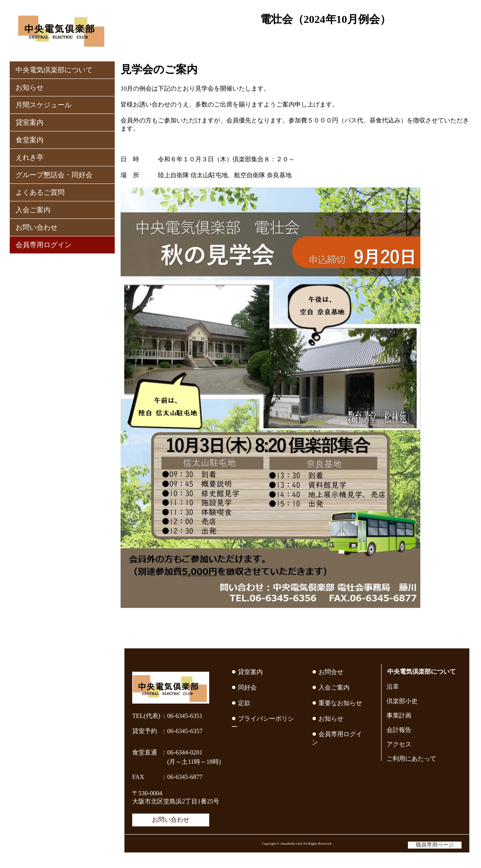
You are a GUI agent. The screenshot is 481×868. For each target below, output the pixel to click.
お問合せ (331, 672)
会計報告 (399, 730)
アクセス (399, 744)
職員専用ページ (435, 845)
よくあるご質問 (40, 192)
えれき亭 (30, 157)
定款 (244, 703)
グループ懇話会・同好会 (54, 175)
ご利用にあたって (411, 759)
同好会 (247, 687)
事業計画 (399, 715)
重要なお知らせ (340, 703)
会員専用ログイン (44, 245)
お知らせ (30, 87)
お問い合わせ (37, 227)
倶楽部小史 (402, 701)
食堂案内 (30, 140)
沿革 (393, 687)
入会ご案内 (33, 210)
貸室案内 (30, 122)
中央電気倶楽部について (54, 70)
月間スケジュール (44, 105)
